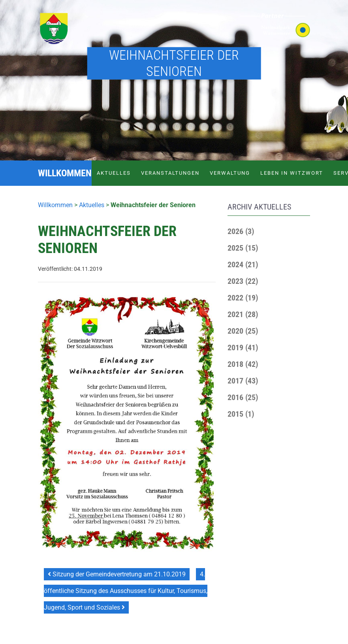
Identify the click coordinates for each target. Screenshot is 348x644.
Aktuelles (114, 173)
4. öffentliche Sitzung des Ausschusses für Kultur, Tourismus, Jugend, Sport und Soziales (126, 591)
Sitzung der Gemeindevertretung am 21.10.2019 (117, 574)
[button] (241, 231)
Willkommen (55, 205)
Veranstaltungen (170, 173)
